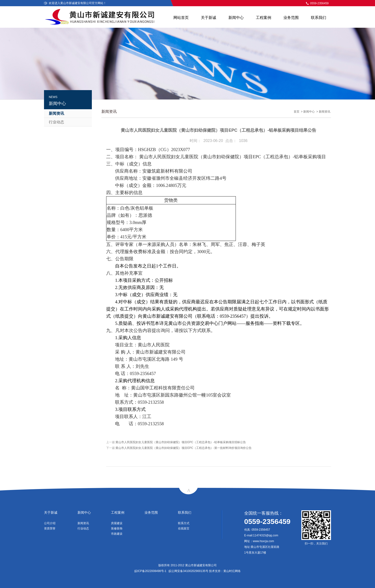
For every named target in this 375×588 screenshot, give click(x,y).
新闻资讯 (56, 113)
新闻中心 (236, 18)
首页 (297, 112)
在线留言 (184, 528)
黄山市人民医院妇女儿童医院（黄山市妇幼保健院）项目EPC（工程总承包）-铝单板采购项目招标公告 (181, 442)
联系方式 (184, 523)
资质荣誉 (50, 528)
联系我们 (319, 18)
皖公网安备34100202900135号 (188, 571)
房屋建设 (117, 523)
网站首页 (181, 18)
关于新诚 (209, 18)
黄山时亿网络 (232, 571)
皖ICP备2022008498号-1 (150, 571)
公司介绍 (50, 523)
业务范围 (291, 18)
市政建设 (117, 534)
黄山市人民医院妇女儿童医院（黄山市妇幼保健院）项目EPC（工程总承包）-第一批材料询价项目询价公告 (184, 448)
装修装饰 (117, 528)
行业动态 (56, 122)
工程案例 (264, 18)
